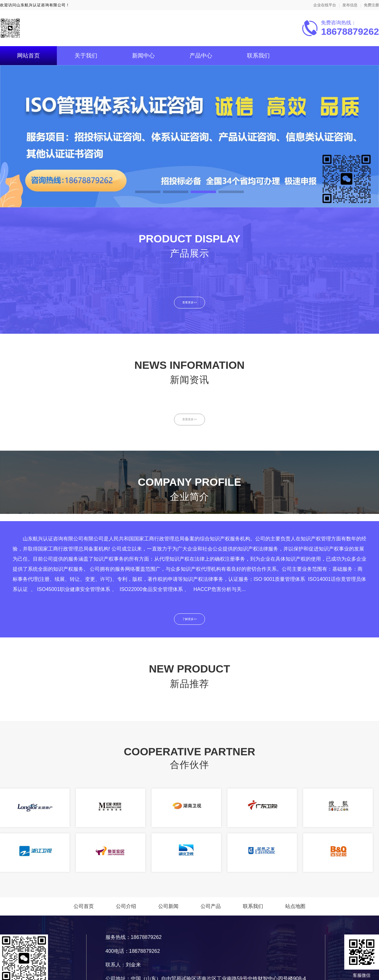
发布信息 (350, 5)
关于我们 (86, 56)
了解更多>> (190, 623)
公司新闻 (168, 912)
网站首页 (28, 56)
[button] (148, 192)
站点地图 (295, 912)
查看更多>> (190, 303)
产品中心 (201, 56)
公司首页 (84, 912)
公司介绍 (126, 912)
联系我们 (258, 56)
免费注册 (371, 5)
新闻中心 (143, 56)
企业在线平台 (325, 5)
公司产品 (211, 912)
